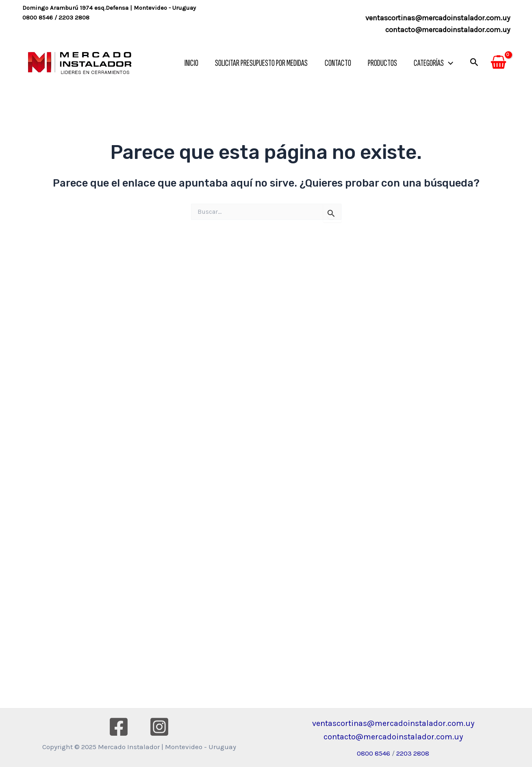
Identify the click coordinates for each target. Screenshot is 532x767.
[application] (448, 63)
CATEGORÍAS (433, 63)
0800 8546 (38, 17)
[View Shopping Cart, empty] (498, 63)
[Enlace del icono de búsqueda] (474, 63)
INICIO (187, 63)
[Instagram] (159, 727)
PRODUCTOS (381, 63)
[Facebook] (119, 727)
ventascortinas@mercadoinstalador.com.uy (438, 18)
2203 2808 (74, 17)
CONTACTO (335, 63)
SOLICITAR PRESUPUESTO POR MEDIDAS (258, 63)
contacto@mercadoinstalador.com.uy (448, 30)
